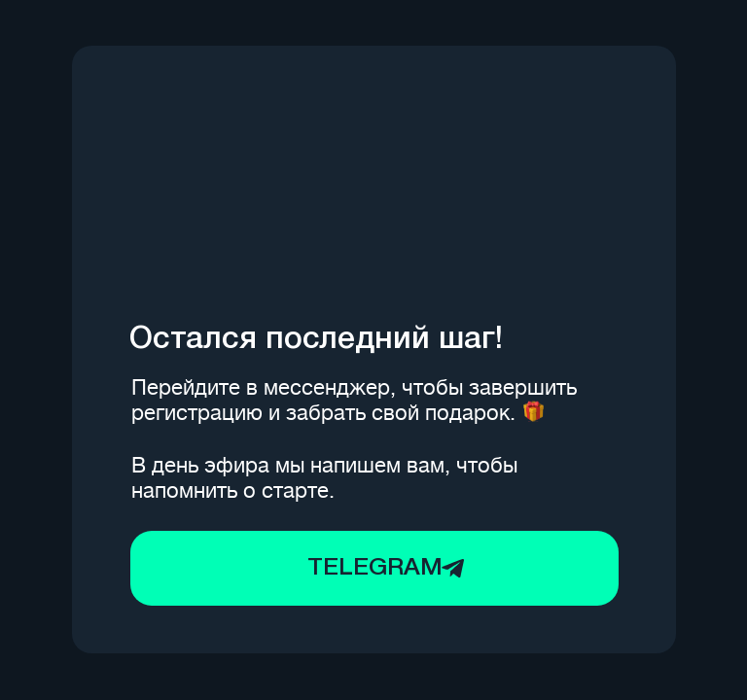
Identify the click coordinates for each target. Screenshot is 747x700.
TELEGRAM (375, 568)
